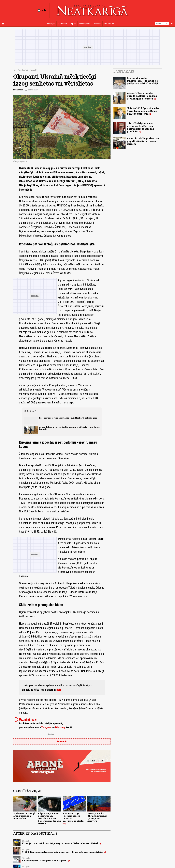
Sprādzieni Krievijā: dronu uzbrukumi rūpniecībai (24, 816)
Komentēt (62, 741)
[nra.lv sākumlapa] (42, 10)
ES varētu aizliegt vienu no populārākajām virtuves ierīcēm (143, 141)
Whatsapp (60, 727)
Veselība (97, 24)
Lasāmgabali (85, 24)
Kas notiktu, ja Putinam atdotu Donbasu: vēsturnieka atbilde (74, 817)
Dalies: (51, 734)
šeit (59, 690)
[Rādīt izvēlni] (3, 24)
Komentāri (63, 24)
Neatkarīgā (23, 70)
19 (64, 824)
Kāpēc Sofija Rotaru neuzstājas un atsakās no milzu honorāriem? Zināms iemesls (49, 818)
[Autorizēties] (172, 24)
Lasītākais (124, 71)
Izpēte (73, 24)
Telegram (46, 727)
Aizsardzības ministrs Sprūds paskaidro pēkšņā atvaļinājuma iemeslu (69, 428)
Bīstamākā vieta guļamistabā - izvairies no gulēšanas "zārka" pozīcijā (142, 81)
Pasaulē (33, 70)
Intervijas (51, 24)
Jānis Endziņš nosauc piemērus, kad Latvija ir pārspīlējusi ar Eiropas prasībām (141, 127)
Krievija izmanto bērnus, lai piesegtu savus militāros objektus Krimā (60, 843)
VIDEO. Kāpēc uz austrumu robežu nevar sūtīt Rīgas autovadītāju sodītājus (63, 852)
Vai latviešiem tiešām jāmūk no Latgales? (45, 861)
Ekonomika (109, 24)
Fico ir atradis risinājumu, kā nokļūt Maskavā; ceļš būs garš (68, 418)
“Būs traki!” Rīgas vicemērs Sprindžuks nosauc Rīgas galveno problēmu (143, 111)
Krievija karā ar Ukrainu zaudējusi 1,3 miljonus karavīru (97, 817)
